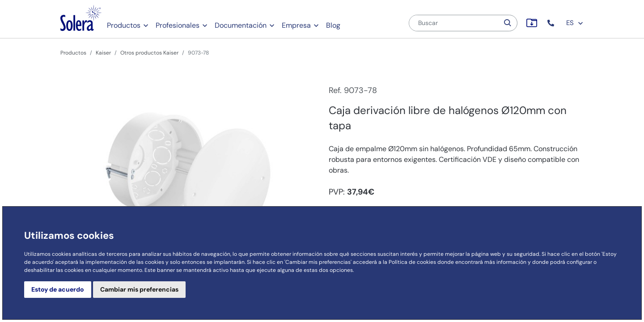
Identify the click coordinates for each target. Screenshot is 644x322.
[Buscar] (454, 23)
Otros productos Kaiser (149, 53)
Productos (124, 25)
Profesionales (178, 25)
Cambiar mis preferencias (139, 289)
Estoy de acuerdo (58, 289)
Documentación (241, 25)
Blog (333, 25)
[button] (552, 23)
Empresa (296, 25)
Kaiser (103, 53)
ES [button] (575, 23)
